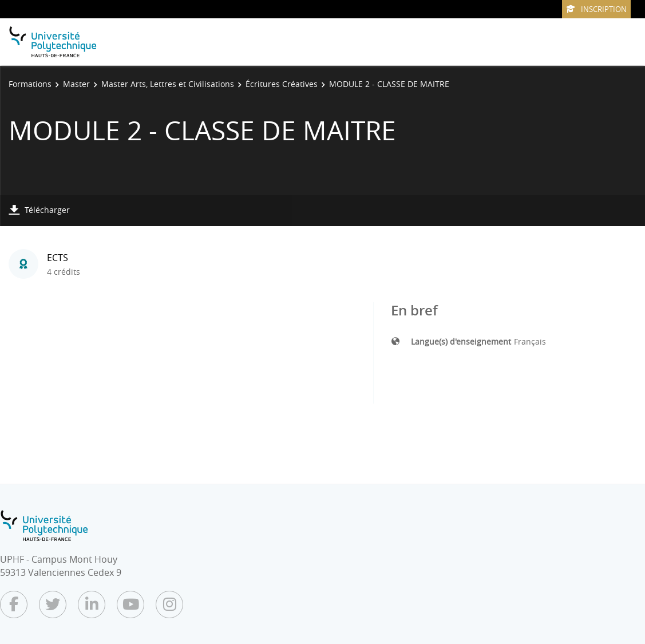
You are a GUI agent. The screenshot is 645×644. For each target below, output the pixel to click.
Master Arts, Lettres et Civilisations (168, 84)
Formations (30, 84)
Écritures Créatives (282, 84)
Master (76, 84)
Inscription (596, 9)
